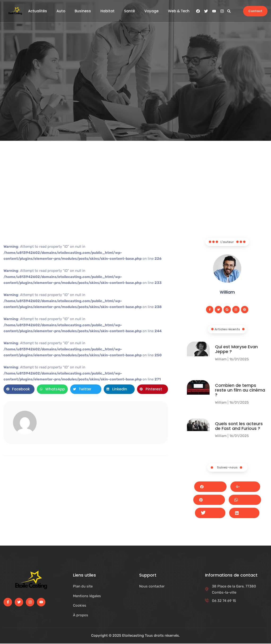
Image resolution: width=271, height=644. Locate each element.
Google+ (245, 487)
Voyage (151, 11)
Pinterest (209, 500)
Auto (61, 11)
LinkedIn (244, 513)
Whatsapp (245, 500)
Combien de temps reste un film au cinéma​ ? (240, 390)
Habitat (108, 11)
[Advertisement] (135, 202)
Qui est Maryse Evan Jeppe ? (236, 349)
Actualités (38, 11)
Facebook (210, 487)
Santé (129, 11)
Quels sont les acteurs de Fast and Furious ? (239, 426)
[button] (229, 11)
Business (83, 11)
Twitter (210, 513)
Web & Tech (179, 11)
